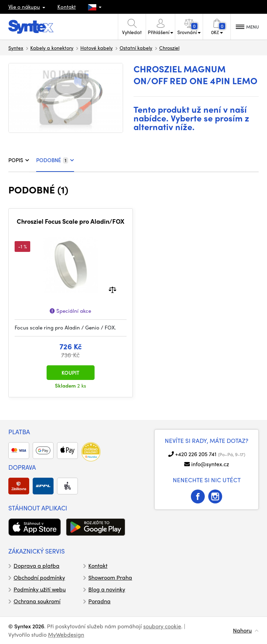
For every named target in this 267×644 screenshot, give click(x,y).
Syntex (16, 48)
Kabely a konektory (52, 48)
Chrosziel (169, 48)
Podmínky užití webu (40, 589)
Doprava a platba (37, 566)
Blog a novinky (107, 589)
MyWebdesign (66, 634)
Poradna (99, 601)
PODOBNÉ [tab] (55, 160)
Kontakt (67, 7)
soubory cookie (162, 626)
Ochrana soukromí (37, 601)
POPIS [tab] (19, 160)
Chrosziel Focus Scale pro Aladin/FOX (71, 221)
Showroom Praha (110, 577)
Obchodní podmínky (39, 577)
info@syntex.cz (210, 464)
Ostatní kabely (136, 48)
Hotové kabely (96, 48)
